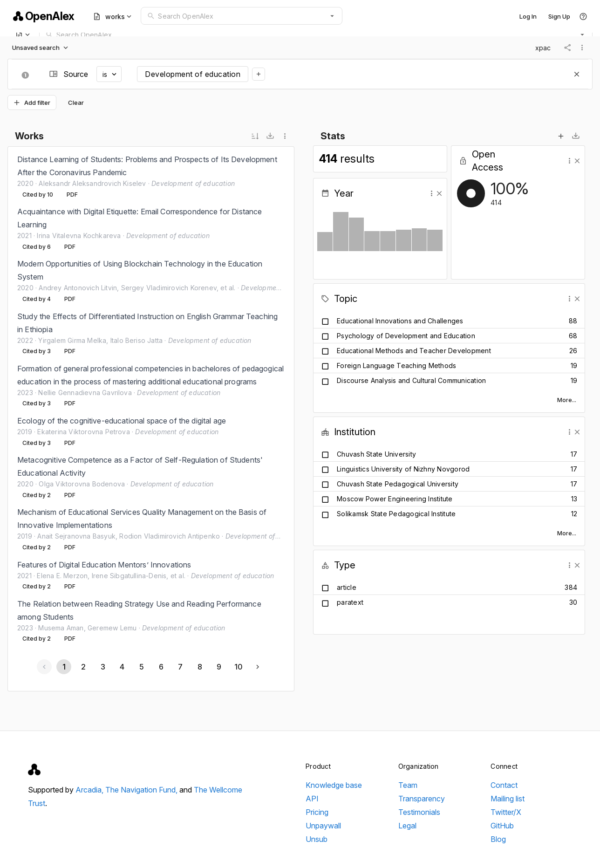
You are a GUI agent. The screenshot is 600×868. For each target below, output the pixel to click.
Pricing (317, 812)
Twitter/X (506, 812)
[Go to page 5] (141, 667)
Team (408, 785)
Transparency (422, 799)
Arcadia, (90, 790)
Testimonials (419, 812)
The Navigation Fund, (142, 790)
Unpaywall (323, 826)
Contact (504, 785)
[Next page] (258, 667)
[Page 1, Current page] (64, 667)
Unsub (317, 839)
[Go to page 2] (83, 667)
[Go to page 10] (238, 667)
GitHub (502, 826)
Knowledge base (334, 785)
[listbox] (151, 399)
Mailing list (508, 799)
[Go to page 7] (180, 667)
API (312, 799)
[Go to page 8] (199, 667)
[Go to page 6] (161, 667)
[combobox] (242, 16)
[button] (332, 16)
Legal (407, 826)
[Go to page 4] (122, 667)
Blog (498, 839)
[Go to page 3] (102, 667)
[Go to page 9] (219, 667)
